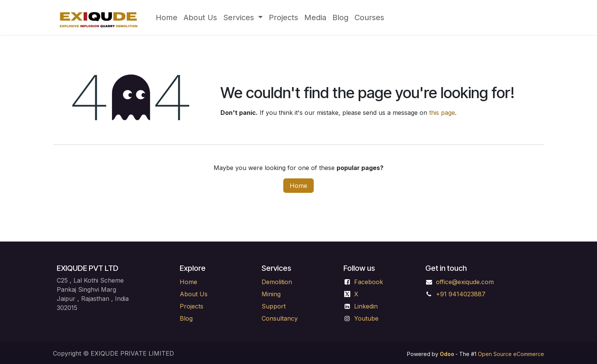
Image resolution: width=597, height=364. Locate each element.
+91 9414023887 (461, 294)
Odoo (448, 354)
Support (274, 306)
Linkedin (366, 306)
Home (298, 186)
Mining (272, 294)
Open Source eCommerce (511, 354)
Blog (186, 318)
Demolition (277, 282)
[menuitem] (167, 17)
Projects (192, 306)
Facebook (369, 282)
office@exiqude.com (465, 282)
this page (442, 113)
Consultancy (280, 318)
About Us (194, 294)
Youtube (366, 318)
